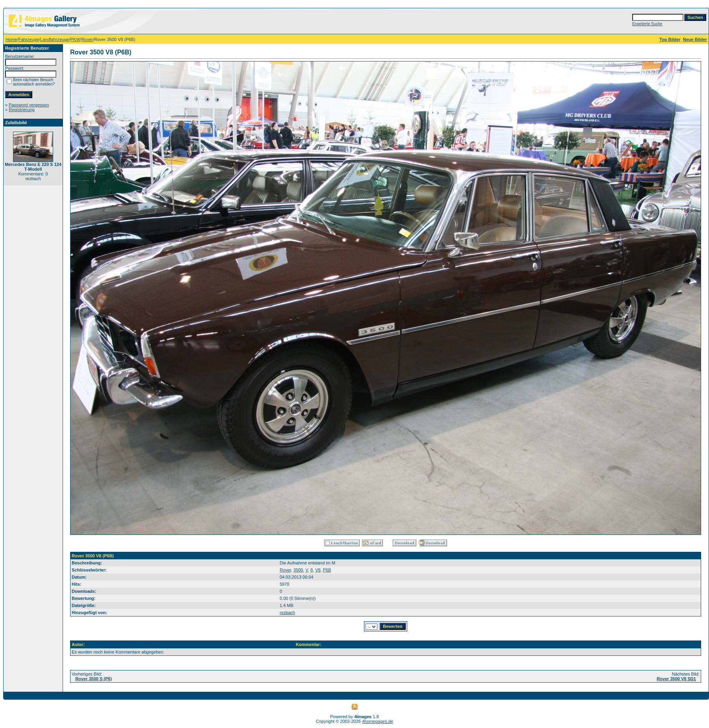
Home (11, 39)
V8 (318, 570)
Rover (87, 39)
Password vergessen (29, 105)
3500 (298, 570)
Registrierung (21, 110)
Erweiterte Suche (647, 24)
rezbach (287, 613)
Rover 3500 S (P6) (94, 679)
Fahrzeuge (29, 39)
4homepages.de (378, 721)
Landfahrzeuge (55, 39)
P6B (327, 570)
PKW (75, 39)
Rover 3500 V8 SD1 (676, 679)
